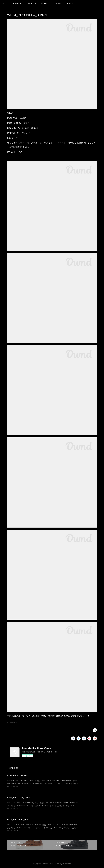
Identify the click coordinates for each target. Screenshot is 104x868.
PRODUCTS (18, 3)
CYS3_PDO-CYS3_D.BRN (19, 798)
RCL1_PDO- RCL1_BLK (18, 820)
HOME (5, 3)
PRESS (70, 3)
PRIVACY (45, 3)
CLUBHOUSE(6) (12, 723)
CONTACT (58, 3)
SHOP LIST (32, 3)
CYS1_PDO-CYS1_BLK (18, 775)
